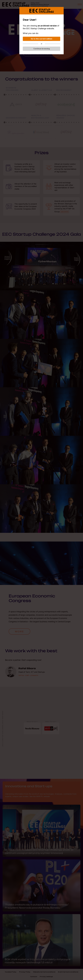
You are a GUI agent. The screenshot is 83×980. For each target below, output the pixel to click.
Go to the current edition (41, 39)
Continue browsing (42, 49)
